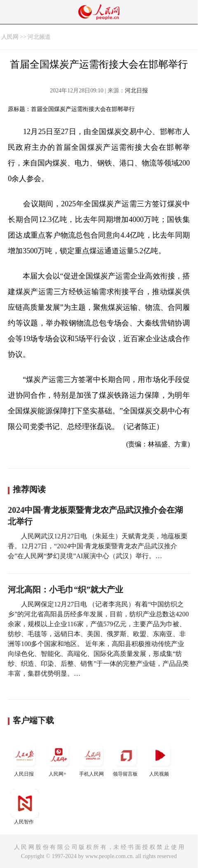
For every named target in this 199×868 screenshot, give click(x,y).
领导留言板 (126, 759)
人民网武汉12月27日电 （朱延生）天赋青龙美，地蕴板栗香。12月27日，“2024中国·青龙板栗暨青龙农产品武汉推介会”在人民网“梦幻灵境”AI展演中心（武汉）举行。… (98, 546)
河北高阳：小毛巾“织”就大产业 (66, 590)
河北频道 (39, 37)
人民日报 (25, 759)
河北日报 (136, 91)
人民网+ (59, 759)
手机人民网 (92, 759)
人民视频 (160, 759)
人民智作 (25, 807)
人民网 (10, 37)
